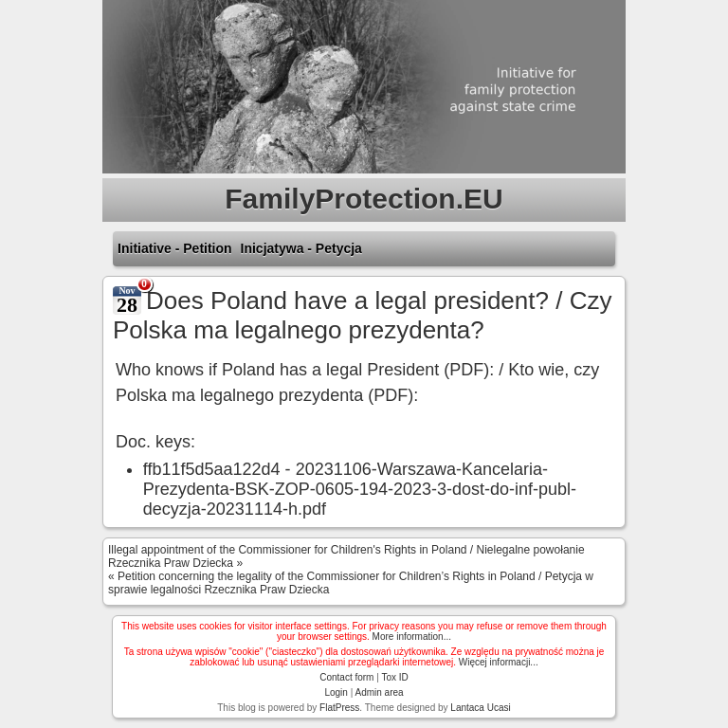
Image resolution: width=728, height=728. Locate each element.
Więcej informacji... (499, 662)
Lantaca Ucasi (480, 708)
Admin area (379, 692)
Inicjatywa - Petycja (301, 248)
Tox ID (394, 677)
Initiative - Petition (175, 248)
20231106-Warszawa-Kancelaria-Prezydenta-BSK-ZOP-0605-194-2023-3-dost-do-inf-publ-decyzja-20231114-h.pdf (360, 489)
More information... (412, 637)
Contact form (346, 677)
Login (336, 692)
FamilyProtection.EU (364, 199)
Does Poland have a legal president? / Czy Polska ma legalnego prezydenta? (362, 315)
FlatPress (339, 708)
